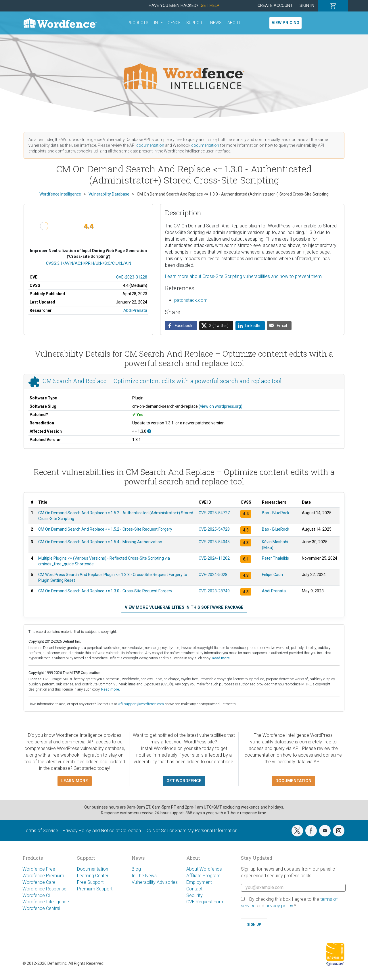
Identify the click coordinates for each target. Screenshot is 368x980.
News (216, 23)
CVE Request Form (205, 902)
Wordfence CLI (38, 895)
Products (138, 23)
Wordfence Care (39, 882)
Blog (136, 869)
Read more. (221, 658)
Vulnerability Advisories (155, 882)
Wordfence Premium (43, 876)
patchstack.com (191, 300)
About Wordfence (204, 869)
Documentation (93, 869)
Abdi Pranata (135, 310)
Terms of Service (41, 831)
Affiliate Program (203, 876)
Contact (194, 889)
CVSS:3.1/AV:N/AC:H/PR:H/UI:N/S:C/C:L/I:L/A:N (89, 263)
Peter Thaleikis (275, 558)
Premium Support (95, 889)
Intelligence (167, 23)
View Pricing (285, 23)
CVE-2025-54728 (214, 529)
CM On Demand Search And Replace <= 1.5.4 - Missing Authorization (100, 542)
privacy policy (279, 906)
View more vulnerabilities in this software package (184, 607)
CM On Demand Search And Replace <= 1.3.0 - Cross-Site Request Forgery (105, 591)
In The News (144, 876)
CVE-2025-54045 (214, 542)
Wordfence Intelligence (46, 902)
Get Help (210, 6)
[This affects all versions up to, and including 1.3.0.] (149, 431)
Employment (199, 882)
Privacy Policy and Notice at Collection (102, 831)
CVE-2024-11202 (214, 558)
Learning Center (93, 876)
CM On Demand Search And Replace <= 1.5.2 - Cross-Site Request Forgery (105, 529)
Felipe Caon (272, 575)
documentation (150, 145)
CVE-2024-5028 (213, 575)
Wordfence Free (39, 869)
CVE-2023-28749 (214, 591)
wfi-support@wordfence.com (141, 704)
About (234, 23)
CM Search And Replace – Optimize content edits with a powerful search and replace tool (162, 381)
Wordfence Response (44, 889)
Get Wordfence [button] (184, 781)
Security (194, 895)
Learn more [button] (75, 781)
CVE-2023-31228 (132, 277)
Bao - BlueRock (276, 513)
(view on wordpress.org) (221, 406)
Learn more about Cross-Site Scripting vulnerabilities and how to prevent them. (244, 276)
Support (195, 23)
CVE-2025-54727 (214, 513)
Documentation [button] (293, 781)
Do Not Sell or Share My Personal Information (191, 831)
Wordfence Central (41, 908)
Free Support (90, 882)
